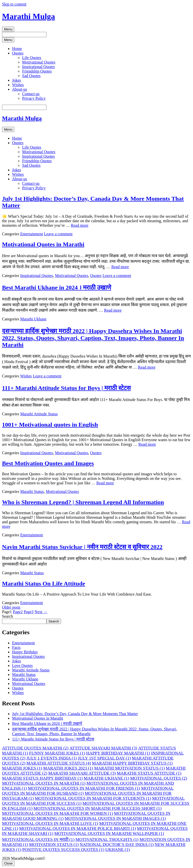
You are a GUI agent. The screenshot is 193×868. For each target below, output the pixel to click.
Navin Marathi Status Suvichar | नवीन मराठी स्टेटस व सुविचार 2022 (82, 547)
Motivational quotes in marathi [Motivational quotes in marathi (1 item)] (44, 783)
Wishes (18, 85)
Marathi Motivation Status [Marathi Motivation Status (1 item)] (130, 768)
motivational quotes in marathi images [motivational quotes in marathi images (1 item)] (115, 818)
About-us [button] (20, 89)
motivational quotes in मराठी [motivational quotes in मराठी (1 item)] (38, 840)
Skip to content (14, 4)
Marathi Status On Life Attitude (44, 584)
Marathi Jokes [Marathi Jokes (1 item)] (22, 768)
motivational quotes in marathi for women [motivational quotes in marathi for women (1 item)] (58, 813)
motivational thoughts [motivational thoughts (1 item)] (107, 840)
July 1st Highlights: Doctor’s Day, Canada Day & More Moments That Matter (75, 714)
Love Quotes (22, 666)
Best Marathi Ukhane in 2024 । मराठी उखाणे (57, 287)
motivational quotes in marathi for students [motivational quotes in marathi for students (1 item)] (93, 798)
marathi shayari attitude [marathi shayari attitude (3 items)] (82, 773)
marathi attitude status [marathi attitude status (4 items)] (59, 763)
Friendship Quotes (37, 71)
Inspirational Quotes (38, 67)
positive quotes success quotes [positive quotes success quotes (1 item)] (63, 850)
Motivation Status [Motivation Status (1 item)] (54, 845)
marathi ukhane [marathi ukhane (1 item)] (106, 778)
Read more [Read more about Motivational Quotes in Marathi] (120, 267)
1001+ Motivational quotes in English (50, 425)
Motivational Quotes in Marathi (43, 244)
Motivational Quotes (39, 62)
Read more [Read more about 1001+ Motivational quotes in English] (147, 444)
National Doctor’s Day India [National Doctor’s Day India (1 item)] (117, 845)
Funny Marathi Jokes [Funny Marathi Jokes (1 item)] (57, 753)
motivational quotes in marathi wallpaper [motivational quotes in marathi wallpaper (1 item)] (109, 833)
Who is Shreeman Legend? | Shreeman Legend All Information (83, 502)
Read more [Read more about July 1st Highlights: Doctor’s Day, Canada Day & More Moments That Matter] (80, 225)
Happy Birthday (25, 652)
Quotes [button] (18, 53)
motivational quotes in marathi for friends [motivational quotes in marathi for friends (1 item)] (84, 788)
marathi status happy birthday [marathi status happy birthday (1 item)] (42, 778)
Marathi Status (32, 491)
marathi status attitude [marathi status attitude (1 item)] (149, 773)
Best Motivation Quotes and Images (48, 463)
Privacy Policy (34, 98)
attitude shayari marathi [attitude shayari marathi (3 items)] (103, 748)
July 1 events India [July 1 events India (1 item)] (52, 758)
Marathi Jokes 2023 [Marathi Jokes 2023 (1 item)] (68, 768)
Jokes (17, 80)
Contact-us (31, 94)
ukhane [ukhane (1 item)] (118, 850)
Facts (16, 647)
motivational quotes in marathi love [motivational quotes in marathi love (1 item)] (50, 823)
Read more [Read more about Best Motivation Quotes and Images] (105, 483)
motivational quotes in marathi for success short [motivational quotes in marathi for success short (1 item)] (97, 808)
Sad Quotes (31, 76)
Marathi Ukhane (33, 319)
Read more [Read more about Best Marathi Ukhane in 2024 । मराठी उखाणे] (113, 310)
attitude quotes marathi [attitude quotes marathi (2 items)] (35, 748)
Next (41, 612)
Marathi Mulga (29, 16)
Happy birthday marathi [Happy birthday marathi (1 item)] (118, 753)
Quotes (96, 276)
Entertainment (32, 234)
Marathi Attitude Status (39, 414)
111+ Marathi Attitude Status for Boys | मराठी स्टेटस (66, 388)
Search (8, 616)
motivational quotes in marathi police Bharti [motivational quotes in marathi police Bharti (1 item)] (78, 828)
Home (17, 49)
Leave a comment (58, 234)
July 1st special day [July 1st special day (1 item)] (104, 758)
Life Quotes (32, 58)
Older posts (11, 607)
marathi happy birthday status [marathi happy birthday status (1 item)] (132, 763)
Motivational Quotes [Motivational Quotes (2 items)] (159, 778)
